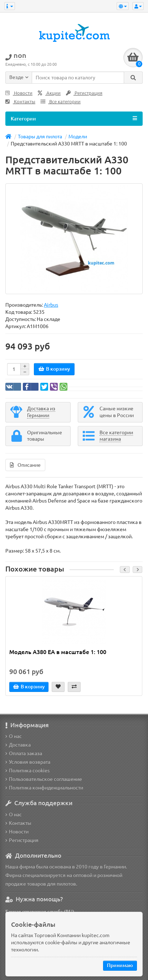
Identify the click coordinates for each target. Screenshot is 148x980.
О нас (14, 736)
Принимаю (120, 965)
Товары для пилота (40, 137)
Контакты (20, 102)
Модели (78, 137)
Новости (19, 93)
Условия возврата (28, 762)
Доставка (18, 745)
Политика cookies (27, 771)
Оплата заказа (24, 753)
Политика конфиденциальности (44, 788)
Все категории (61, 102)
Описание (25, 465)
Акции (49, 93)
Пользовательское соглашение (44, 779)
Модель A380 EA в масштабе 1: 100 (58, 652)
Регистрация (84, 93)
